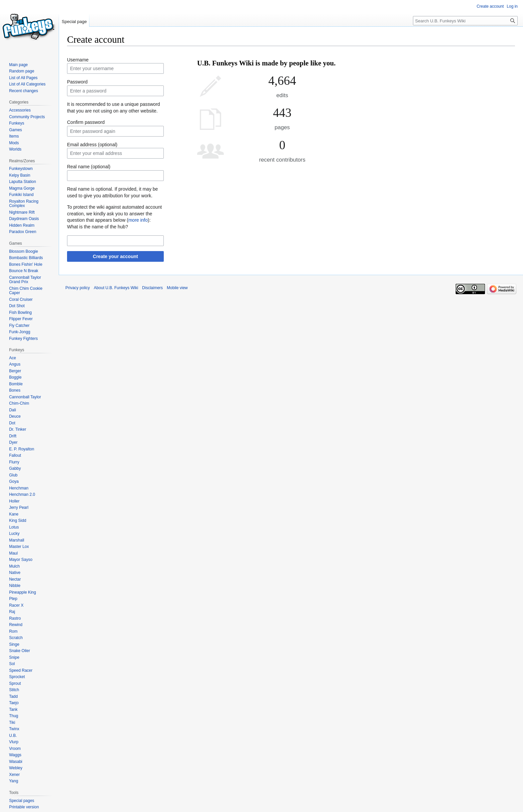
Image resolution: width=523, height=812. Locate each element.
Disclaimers (152, 288)
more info (138, 220)
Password (77, 82)
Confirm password (86, 122)
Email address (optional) (92, 145)
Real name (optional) (89, 167)
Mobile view (177, 288)
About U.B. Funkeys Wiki (116, 288)
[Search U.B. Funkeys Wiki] (465, 21)
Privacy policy (78, 288)
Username (78, 60)
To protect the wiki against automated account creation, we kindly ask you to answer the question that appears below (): (114, 214)
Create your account (115, 256)
